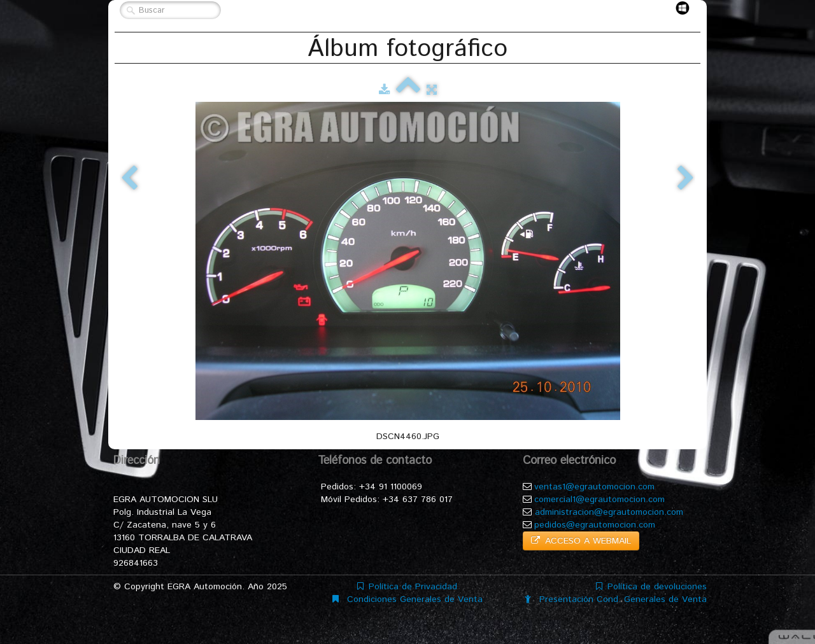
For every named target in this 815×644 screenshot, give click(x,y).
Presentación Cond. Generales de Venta (616, 599)
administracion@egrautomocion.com (609, 512)
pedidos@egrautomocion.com (595, 525)
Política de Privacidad (407, 587)
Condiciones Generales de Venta (407, 599)
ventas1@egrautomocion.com (594, 487)
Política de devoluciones (651, 587)
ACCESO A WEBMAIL (581, 541)
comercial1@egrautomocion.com (599, 500)
